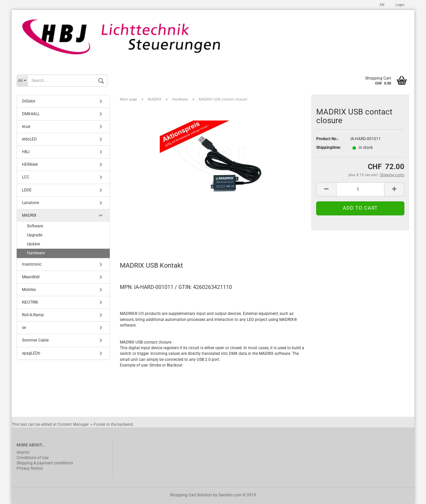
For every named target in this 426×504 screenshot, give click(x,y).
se (24, 328)
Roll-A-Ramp (33, 315)
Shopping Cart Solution (191, 495)
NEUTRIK (30, 302)
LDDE (27, 190)
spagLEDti (31, 353)
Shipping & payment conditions (45, 463)
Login (399, 5)
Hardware (36, 253)
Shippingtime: (328, 147)
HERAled (30, 164)
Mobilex (29, 290)
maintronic (32, 264)
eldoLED (29, 139)
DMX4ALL (31, 114)
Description (142, 236)
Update (33, 244)
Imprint (23, 452)
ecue (26, 126)
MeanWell (31, 277)
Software (35, 226)
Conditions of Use (33, 458)
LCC (26, 177)
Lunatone (30, 203)
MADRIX (29, 215)
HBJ (26, 152)
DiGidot (29, 101)
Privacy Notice (30, 468)
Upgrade (35, 235)
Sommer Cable (35, 340)
